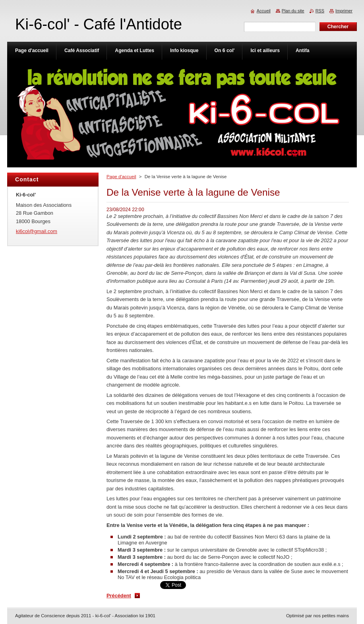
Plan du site (293, 11)
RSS (320, 11)
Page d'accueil (121, 177)
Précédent (119, 596)
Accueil (264, 11)
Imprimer (344, 11)
